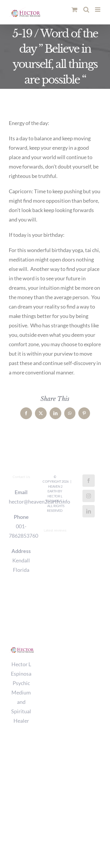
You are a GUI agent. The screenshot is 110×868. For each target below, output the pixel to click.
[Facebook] (89, 481)
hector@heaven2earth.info (21, 502)
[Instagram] (89, 496)
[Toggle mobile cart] (75, 10)
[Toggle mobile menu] (98, 10)
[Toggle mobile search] (86, 10)
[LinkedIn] (89, 511)
